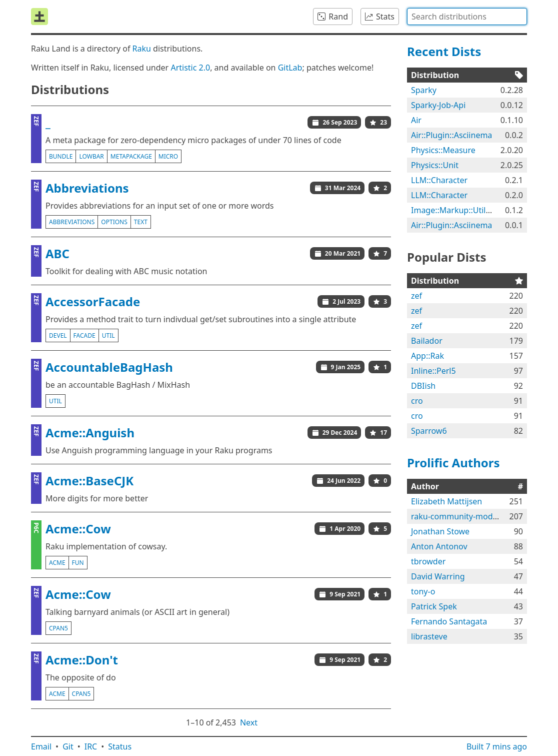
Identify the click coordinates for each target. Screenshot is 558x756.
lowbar (91, 156)
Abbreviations (87, 188)
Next (249, 722)
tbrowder (428, 561)
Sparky (424, 90)
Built (497, 746)
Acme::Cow (78, 529)
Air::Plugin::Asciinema (451, 135)
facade (84, 335)
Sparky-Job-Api (438, 105)
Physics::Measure (443, 150)
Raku (142, 49)
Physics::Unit (435, 165)
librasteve (429, 636)
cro (417, 401)
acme (57, 563)
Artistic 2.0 (190, 68)
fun (78, 563)
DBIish (423, 386)
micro (168, 156)
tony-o (423, 591)
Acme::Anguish (90, 433)
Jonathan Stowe (440, 531)
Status (120, 746)
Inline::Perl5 (433, 371)
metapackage (131, 156)
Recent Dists (444, 51)
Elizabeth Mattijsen (446, 501)
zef (416, 296)
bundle (61, 156)
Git (68, 746)
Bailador (427, 341)
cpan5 (58, 628)
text (141, 222)
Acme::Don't (82, 660)
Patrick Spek (434, 606)
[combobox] (467, 17)
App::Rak (427, 356)
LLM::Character (439, 180)
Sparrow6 (429, 431)
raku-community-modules (459, 516)
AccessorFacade (93, 301)
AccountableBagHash (109, 367)
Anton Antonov (439, 546)
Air (416, 120)
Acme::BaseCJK (89, 481)
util (108, 335)
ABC (57, 253)
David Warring (438, 576)
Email (41, 746)
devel (58, 335)
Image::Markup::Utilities (456, 210)
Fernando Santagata (449, 621)
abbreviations (72, 222)
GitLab (290, 68)
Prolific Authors (453, 463)
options (114, 222)
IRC (91, 746)
